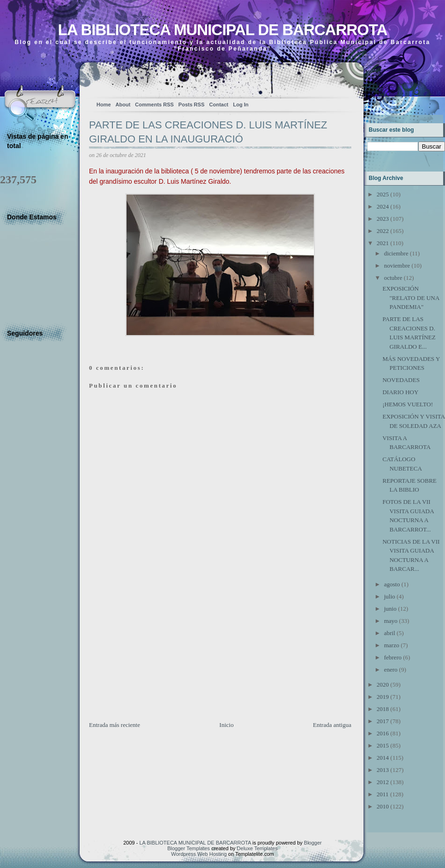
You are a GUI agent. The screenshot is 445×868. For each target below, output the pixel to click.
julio (390, 596)
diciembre (396, 253)
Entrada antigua (332, 725)
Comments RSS (154, 105)
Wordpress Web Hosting (199, 854)
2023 (383, 219)
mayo (391, 621)
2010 (383, 806)
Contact (219, 105)
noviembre (397, 266)
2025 (383, 194)
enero (391, 670)
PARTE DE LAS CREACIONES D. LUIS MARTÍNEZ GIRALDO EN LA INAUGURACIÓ (208, 132)
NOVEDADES (401, 380)
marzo (392, 645)
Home (104, 105)
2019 (383, 697)
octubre (393, 278)
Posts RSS (192, 105)
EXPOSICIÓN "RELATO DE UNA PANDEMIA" (411, 298)
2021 (383, 243)
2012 (383, 782)
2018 (383, 709)
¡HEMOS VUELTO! (408, 404)
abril (390, 633)
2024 (383, 206)
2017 (383, 721)
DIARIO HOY (400, 392)
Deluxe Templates (257, 848)
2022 (383, 231)
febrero (393, 657)
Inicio (226, 725)
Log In (241, 105)
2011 (383, 794)
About (123, 105)
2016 (383, 733)
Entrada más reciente (115, 725)
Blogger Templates (189, 848)
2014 (383, 758)
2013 (383, 770)
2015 (383, 745)
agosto (392, 584)
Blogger (313, 843)
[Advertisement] (159, 655)
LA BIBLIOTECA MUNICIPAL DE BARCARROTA (222, 30)
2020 (383, 685)
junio (390, 609)
